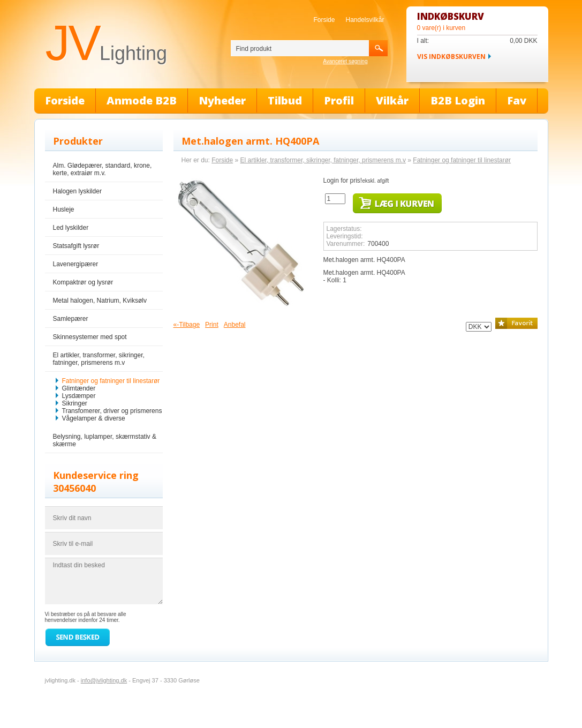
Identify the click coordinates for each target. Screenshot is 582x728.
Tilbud (285, 100)
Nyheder (222, 100)
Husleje (64, 209)
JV (106, 43)
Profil (339, 100)
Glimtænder (79, 388)
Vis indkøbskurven (451, 57)
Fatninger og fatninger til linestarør (111, 381)
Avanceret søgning (345, 61)
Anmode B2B (142, 100)
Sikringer (75, 403)
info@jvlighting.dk (104, 680)
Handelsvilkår (365, 20)
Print (212, 325)
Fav (517, 100)
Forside (324, 20)
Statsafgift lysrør (76, 246)
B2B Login (458, 100)
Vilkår (392, 100)
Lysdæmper (79, 396)
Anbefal (235, 325)
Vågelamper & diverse (94, 418)
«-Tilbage (187, 325)
